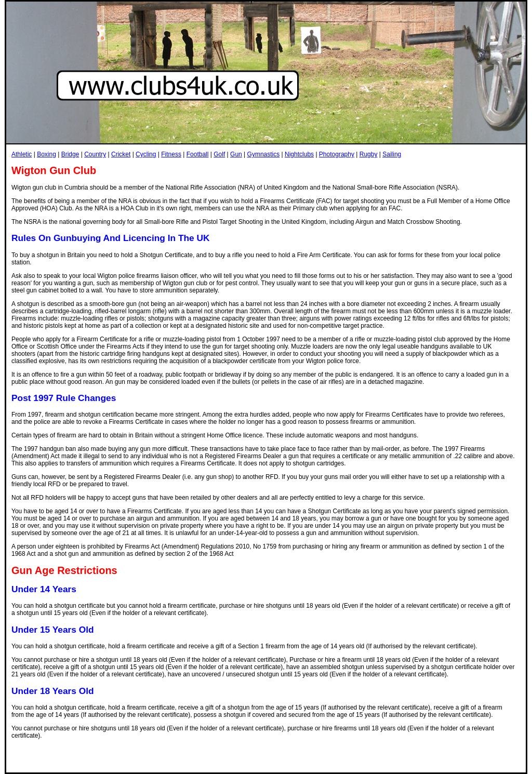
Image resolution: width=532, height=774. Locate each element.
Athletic (22, 154)
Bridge (70, 154)
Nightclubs (299, 154)
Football (198, 154)
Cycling (146, 154)
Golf (219, 154)
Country (95, 154)
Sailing (392, 154)
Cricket (121, 154)
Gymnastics (264, 154)
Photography (337, 154)
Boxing (46, 154)
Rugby (369, 154)
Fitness (171, 154)
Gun (236, 154)
